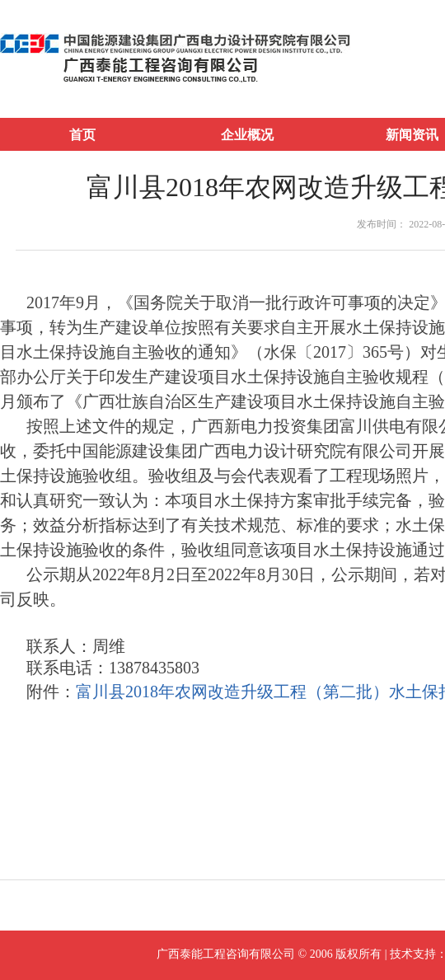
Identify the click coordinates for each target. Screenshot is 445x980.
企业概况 (247, 135)
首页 (82, 135)
